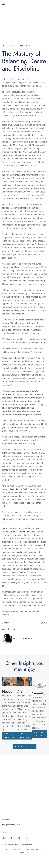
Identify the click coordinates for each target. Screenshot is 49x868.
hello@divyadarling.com (11, 825)
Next (44, 623)
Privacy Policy (14, 849)
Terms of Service (34, 849)
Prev (5, 623)
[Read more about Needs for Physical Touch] (10, 682)
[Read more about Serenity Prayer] (40, 683)
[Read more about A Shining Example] (25, 682)
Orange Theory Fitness (20, 532)
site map (24, 853)
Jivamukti (14, 489)
